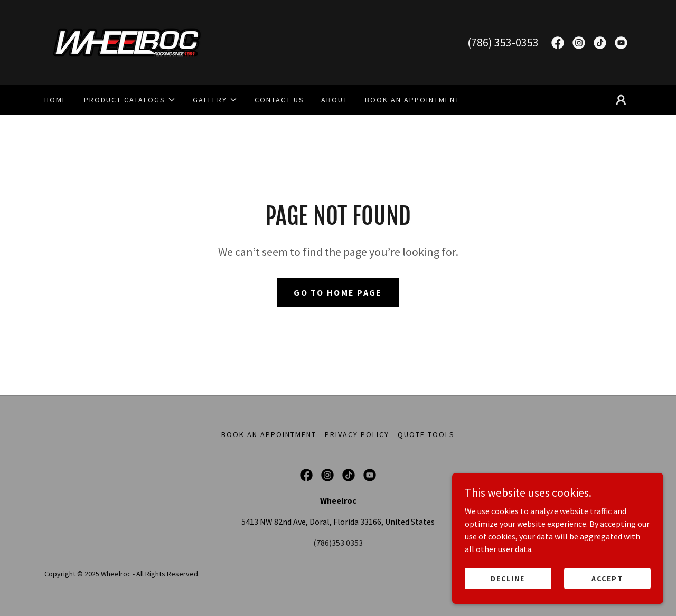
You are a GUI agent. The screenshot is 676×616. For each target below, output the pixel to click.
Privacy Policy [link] (357, 434)
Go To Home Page (338, 292)
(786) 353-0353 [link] (503, 42)
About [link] (335, 100)
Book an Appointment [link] (412, 100)
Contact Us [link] (279, 100)
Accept (607, 578)
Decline (508, 578)
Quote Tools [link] (426, 434)
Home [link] (56, 100)
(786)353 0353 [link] (338, 543)
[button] (130, 100)
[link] (127, 41)
